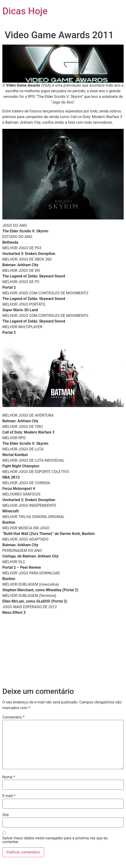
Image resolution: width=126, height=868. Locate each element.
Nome (9, 777)
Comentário (13, 717)
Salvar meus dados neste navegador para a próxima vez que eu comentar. (55, 840)
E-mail (9, 796)
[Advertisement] (63, 652)
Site (6, 815)
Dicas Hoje (25, 11)
